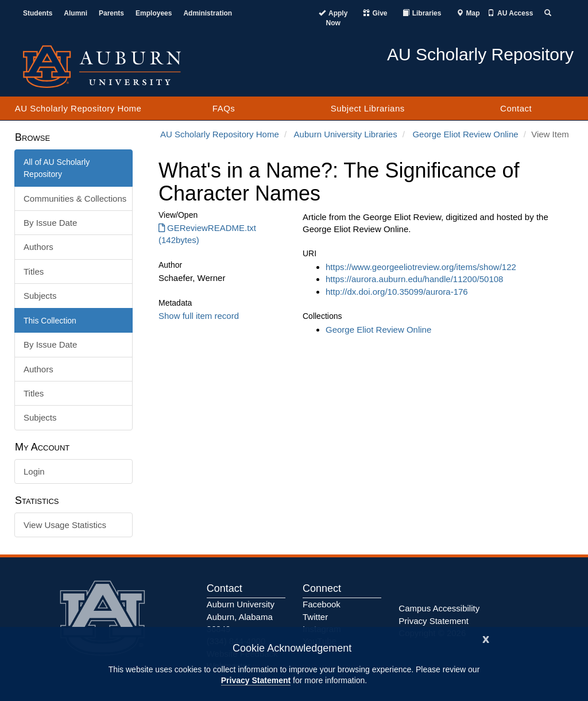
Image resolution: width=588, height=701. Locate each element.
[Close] (486, 638)
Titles (34, 271)
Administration (208, 13)
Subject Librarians (368, 108)
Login (34, 471)
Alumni (76, 13)
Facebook (322, 604)
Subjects (40, 296)
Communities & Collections (75, 199)
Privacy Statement (256, 680)
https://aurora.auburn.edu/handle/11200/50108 (414, 279)
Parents (111, 13)
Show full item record (199, 316)
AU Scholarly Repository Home (78, 108)
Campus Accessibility (439, 608)
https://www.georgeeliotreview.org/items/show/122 (421, 267)
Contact (516, 108)
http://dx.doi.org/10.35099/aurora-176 (397, 292)
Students (38, 13)
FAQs (224, 108)
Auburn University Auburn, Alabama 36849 (241, 617)
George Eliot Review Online (465, 134)
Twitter (315, 617)
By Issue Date (50, 223)
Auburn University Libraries (346, 134)
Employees (154, 13)
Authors (38, 247)
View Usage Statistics (65, 525)
